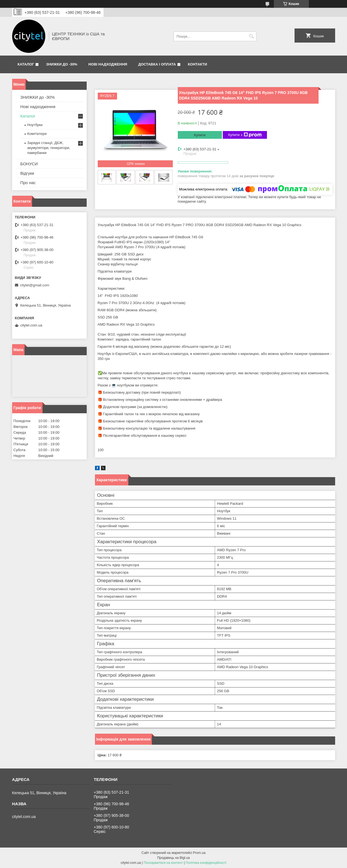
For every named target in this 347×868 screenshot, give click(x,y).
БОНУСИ (29, 164)
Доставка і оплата (157, 64)
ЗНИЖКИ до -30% (62, 64)
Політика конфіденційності (206, 863)
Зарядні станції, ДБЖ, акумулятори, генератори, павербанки (49, 148)
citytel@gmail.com (35, 285)
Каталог (26, 64)
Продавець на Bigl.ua (173, 858)
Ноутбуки (35, 125)
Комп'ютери (37, 134)
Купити (200, 135)
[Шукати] (252, 36)
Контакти (198, 64)
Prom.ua (199, 853)
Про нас (28, 183)
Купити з (245, 135)
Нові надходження (108, 64)
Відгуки (27, 173)
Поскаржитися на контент (163, 863)
